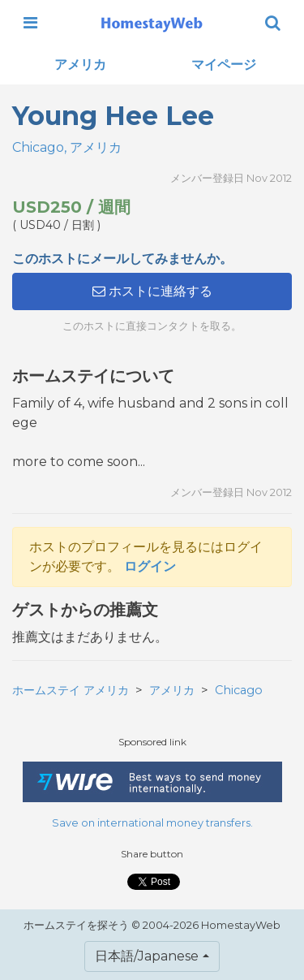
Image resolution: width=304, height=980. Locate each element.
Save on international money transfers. (152, 823)
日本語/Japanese (147, 956)
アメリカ (80, 65)
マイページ (224, 65)
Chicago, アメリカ (67, 147)
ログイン (150, 566)
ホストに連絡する (152, 291)
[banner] (152, 23)
